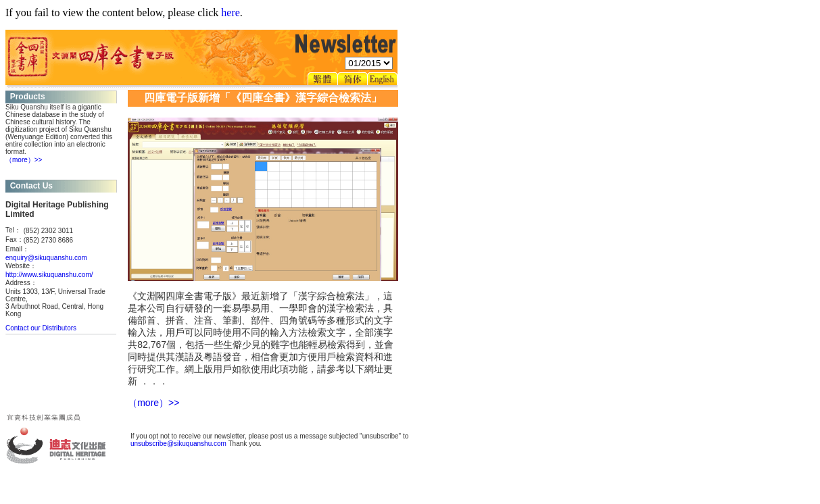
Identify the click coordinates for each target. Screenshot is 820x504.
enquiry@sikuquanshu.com (46, 258)
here (231, 12)
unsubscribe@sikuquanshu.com (178, 444)
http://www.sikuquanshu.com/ (49, 275)
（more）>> (24, 160)
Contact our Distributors (41, 328)
